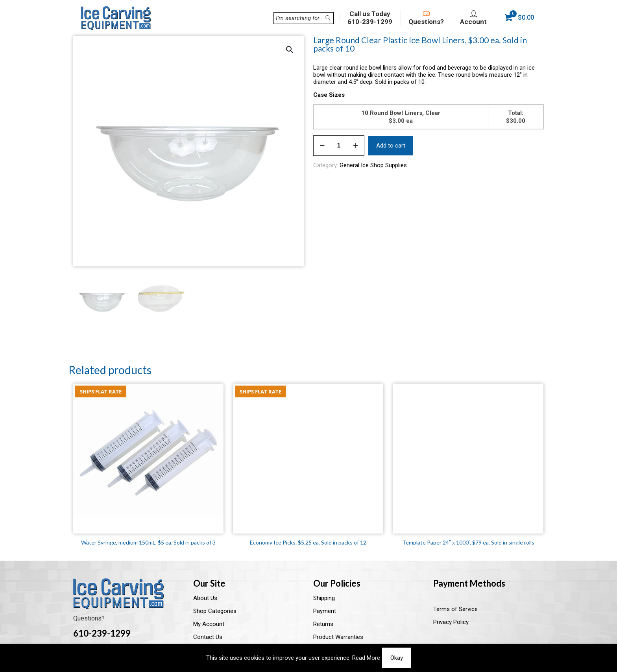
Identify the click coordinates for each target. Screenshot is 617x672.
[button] (290, 50)
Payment (325, 611)
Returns (323, 624)
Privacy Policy (451, 622)
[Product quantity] (339, 146)
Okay (397, 658)
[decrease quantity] (322, 146)
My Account (209, 624)
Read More (366, 658)
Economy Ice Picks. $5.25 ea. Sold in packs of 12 (308, 542)
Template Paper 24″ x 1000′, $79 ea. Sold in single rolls (468, 542)
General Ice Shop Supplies (373, 165)
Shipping (324, 598)
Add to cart (391, 146)
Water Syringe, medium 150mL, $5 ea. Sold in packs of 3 (148, 542)
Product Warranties (338, 637)
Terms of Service (455, 609)
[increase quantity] (356, 146)
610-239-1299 (102, 633)
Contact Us (208, 637)
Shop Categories (215, 611)
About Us (205, 598)
